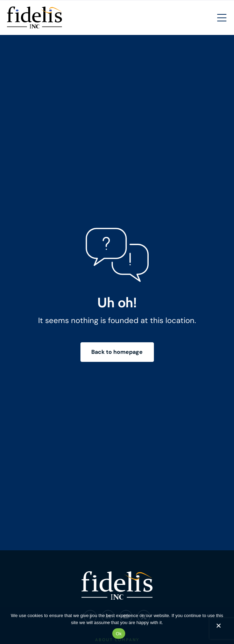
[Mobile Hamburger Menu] (222, 18)
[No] (218, 627)
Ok (119, 634)
